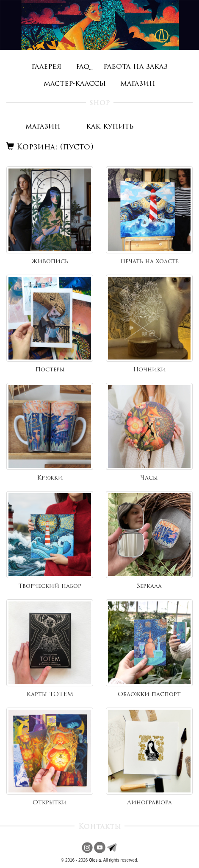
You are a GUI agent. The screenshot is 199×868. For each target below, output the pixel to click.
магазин (138, 84)
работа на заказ (135, 67)
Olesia (95, 860)
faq (83, 67)
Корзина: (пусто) (50, 147)
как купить (110, 127)
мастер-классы (75, 84)
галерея (46, 67)
